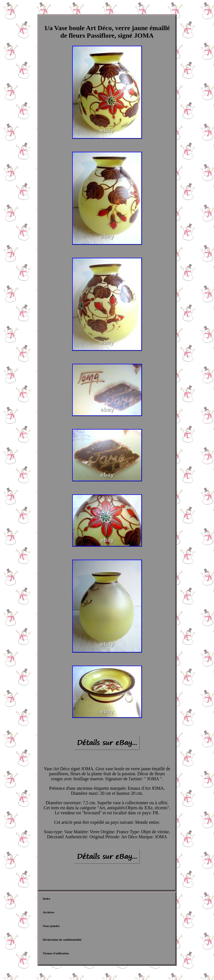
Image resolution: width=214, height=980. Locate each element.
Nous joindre (51, 926)
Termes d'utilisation (56, 953)
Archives (49, 912)
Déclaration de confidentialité (62, 940)
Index (47, 899)
